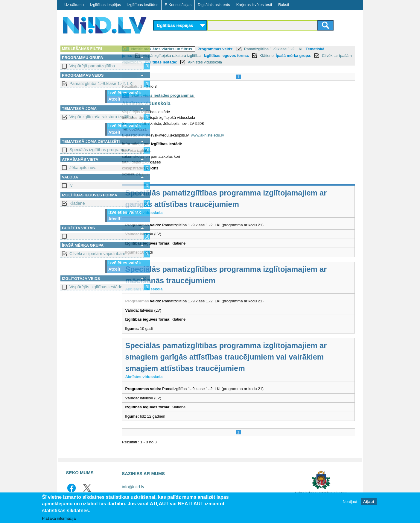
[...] (178, 174)
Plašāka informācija (59, 518)
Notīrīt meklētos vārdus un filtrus (195, 49)
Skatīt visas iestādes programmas (196, 95)
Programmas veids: (249, 49)
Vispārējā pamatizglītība (92, 66)
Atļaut (369, 502)
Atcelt (114, 99)
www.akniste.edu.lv (241, 135)
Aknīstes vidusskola (291, 62)
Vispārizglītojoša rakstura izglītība (101, 117)
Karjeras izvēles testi (254, 5)
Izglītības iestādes (143, 5)
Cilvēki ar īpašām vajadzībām (97, 254)
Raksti (284, 5)
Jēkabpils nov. (83, 168)
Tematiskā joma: (172, 56)
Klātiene (77, 203)
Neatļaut (350, 502)
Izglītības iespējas (105, 5)
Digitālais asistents (214, 5)
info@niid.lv (133, 487)
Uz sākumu (74, 5)
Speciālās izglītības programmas (100, 150)
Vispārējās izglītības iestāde (96, 287)
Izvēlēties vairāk (125, 93)
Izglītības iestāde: (248, 62)
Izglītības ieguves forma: (281, 56)
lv (71, 185)
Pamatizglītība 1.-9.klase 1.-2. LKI (102, 84)
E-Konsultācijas (178, 5)
